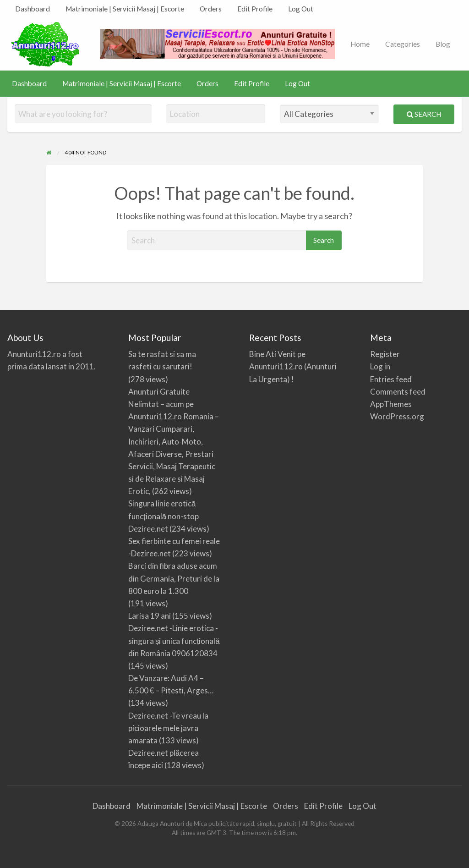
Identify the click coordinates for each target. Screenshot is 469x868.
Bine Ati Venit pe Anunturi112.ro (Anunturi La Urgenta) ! (293, 366)
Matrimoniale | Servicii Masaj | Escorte (125, 9)
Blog (443, 44)
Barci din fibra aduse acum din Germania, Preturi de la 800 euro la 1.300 (174, 578)
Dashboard (33, 9)
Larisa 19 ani (150, 616)
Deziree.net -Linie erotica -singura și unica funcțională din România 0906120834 (174, 640)
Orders (211, 9)
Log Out (301, 9)
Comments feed (398, 392)
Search (424, 114)
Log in (380, 366)
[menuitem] (33, 9)
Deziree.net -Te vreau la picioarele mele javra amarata (168, 728)
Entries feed (391, 379)
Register (385, 354)
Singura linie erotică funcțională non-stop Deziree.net (164, 516)
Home (360, 44)
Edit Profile (255, 9)
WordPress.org (397, 416)
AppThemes (391, 404)
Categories (403, 44)
